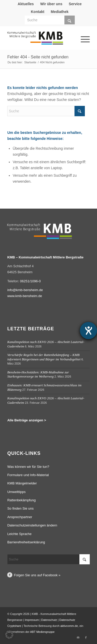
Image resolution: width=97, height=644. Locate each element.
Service (75, 4)
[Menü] (78, 32)
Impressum (32, 620)
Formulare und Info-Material (28, 475)
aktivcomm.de (69, 626)
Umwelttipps (16, 492)
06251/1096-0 (30, 281)
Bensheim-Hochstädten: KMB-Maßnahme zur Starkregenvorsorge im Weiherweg (38, 374)
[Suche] (50, 20)
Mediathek (59, 12)
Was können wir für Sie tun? (28, 467)
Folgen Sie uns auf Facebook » (37, 575)
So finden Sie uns (20, 508)
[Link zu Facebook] (86, 638)
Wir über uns (51, 4)
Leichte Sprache (19, 534)
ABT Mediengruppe (42, 632)
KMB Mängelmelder (22, 483)
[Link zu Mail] (78, 638)
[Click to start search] (70, 20)
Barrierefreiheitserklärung (26, 542)
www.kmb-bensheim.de (25, 296)
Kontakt (38, 12)
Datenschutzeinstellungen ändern (32, 525)
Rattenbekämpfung (21, 500)
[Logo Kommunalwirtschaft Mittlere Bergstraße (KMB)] (40, 40)
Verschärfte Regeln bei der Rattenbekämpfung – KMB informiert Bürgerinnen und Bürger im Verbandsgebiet (44, 357)
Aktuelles (26, 4)
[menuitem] (26, 4)
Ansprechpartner (20, 517)
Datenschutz (49, 620)
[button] (9, 635)
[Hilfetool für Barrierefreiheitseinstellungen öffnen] (88, 331)
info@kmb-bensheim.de (25, 290)
